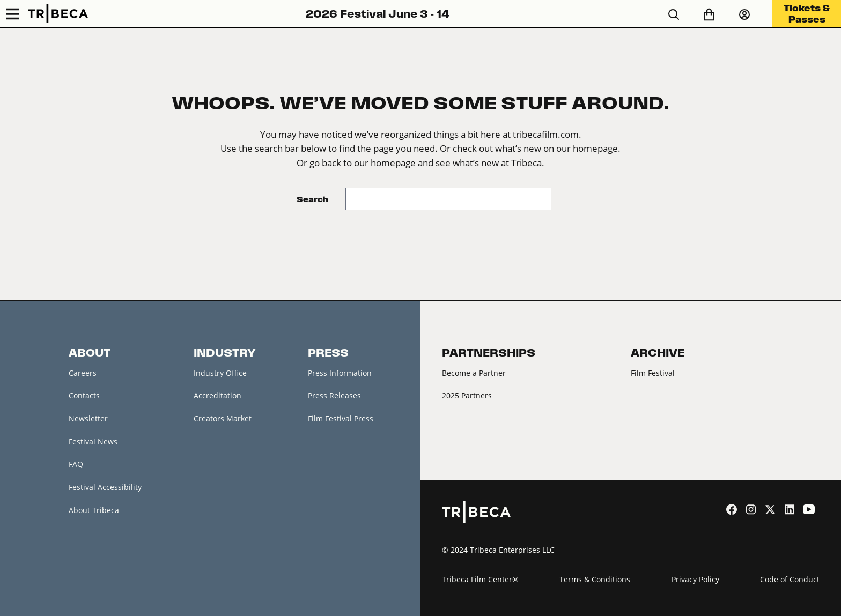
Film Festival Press (341, 418)
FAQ (76, 464)
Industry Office (220, 373)
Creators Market (223, 418)
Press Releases (334, 395)
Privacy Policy (695, 579)
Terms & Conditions (595, 579)
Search (312, 199)
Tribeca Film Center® (480, 579)
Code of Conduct (790, 579)
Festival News (93, 441)
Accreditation (217, 395)
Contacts (84, 395)
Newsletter (88, 418)
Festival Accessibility (105, 487)
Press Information (340, 373)
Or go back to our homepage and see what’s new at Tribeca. (420, 163)
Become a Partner (474, 373)
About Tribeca (94, 510)
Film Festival (653, 373)
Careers (83, 373)
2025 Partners (467, 395)
